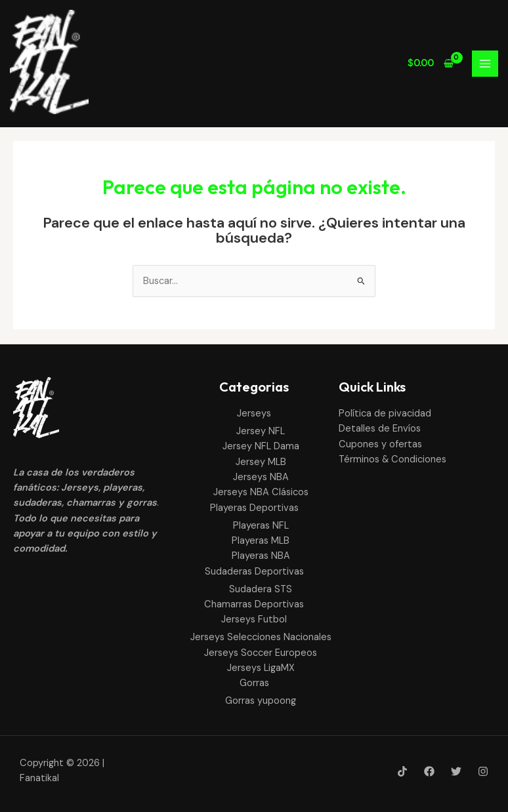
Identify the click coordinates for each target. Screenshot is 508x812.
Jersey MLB (261, 462)
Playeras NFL (261, 526)
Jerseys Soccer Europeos (261, 653)
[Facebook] (429, 771)
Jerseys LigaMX (261, 668)
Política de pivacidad (385, 414)
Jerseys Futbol (254, 619)
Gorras (254, 683)
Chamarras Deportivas (254, 604)
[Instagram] (483, 771)
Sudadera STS (261, 589)
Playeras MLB (261, 541)
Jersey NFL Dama (261, 446)
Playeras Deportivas (254, 508)
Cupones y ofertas (380, 444)
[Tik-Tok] (402, 771)
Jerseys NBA (261, 477)
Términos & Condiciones (392, 459)
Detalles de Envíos (380, 429)
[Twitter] (456, 771)
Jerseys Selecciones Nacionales (261, 637)
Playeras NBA (261, 556)
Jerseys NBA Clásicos (261, 492)
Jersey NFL (261, 431)
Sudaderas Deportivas (254, 572)
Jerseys (254, 414)
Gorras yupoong (261, 701)
